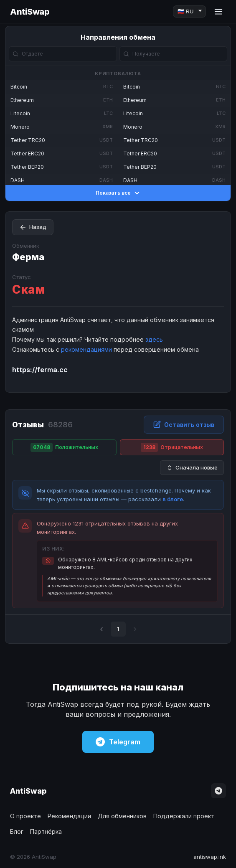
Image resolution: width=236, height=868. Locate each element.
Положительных (64, 447)
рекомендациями (86, 349)
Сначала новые (192, 468)
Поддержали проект (184, 816)
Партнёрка (46, 831)
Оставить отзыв (184, 424)
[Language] (189, 11)
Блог (17, 831)
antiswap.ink (210, 857)
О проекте (25, 816)
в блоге (173, 499)
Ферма (28, 257)
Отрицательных (172, 447)
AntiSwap (30, 12)
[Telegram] (218, 791)
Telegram (118, 742)
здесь (154, 339)
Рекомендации (69, 816)
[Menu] (218, 12)
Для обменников (122, 816)
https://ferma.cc (40, 370)
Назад (33, 227)
